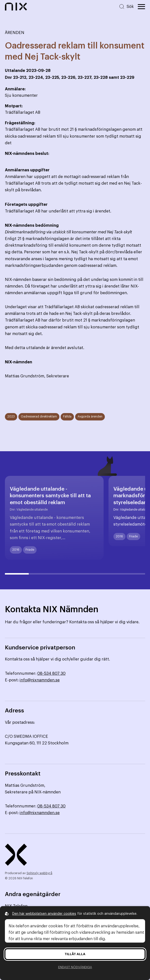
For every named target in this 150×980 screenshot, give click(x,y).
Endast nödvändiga (75, 967)
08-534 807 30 (51, 674)
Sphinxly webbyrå (39, 873)
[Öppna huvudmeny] (141, 7)
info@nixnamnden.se (40, 680)
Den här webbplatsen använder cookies (44, 914)
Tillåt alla (75, 954)
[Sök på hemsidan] (126, 7)
